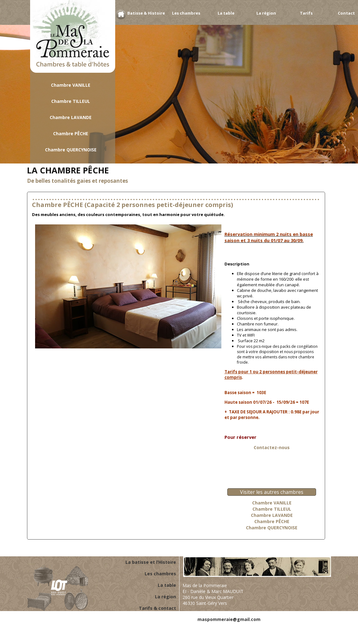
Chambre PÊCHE (71, 133)
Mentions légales (217, 625)
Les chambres (186, 13)
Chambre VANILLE (71, 85)
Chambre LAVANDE (71, 117)
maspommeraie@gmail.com (229, 619)
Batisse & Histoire (146, 13)
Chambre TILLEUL (71, 101)
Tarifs (306, 13)
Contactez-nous (272, 447)
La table (226, 13)
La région (266, 13)
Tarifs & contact (157, 608)
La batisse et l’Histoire (151, 562)
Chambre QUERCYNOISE (71, 150)
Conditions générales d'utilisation (277, 625)
